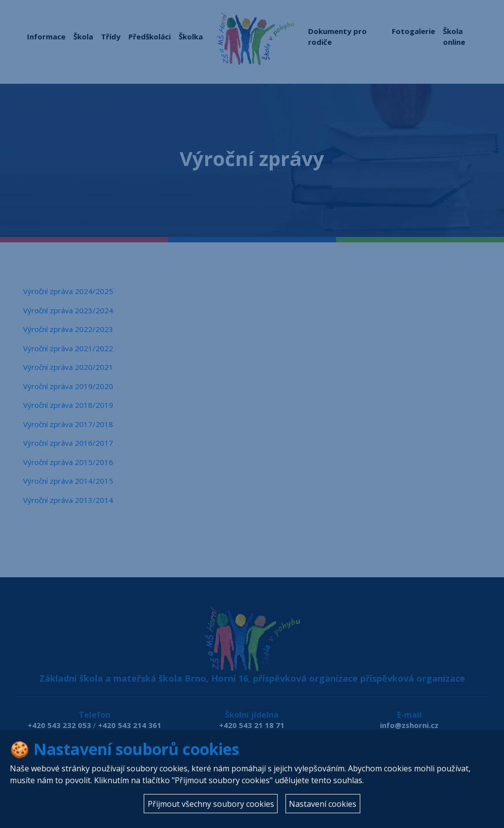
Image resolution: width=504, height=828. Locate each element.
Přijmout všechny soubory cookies (211, 804)
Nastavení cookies (323, 804)
